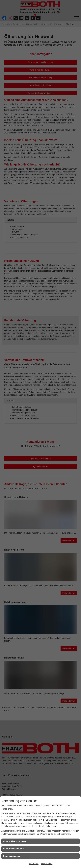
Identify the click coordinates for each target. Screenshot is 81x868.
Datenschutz (47, 864)
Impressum (33, 864)
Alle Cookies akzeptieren (15, 841)
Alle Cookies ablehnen (14, 849)
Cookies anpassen (12, 856)
